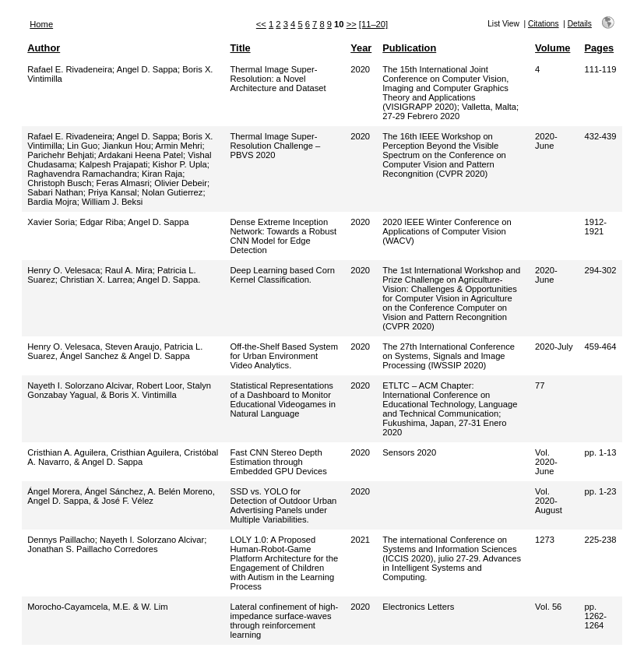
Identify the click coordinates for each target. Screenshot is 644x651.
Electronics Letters (418, 607)
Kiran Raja (162, 174)
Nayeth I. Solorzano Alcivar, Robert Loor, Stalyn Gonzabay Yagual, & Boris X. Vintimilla (119, 390)
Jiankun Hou (126, 146)
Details (580, 24)
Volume (553, 48)
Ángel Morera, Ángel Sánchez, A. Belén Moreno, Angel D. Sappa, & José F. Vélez (121, 496)
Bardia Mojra (52, 202)
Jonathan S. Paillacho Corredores (92, 549)
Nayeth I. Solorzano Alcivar (152, 540)
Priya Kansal (113, 192)
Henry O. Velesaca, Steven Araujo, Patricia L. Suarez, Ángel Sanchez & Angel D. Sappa (115, 351)
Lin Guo (82, 146)
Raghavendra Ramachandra (82, 174)
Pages (599, 48)
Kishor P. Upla (180, 164)
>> (352, 24)
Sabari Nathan (55, 192)
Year (361, 48)
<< (261, 24)
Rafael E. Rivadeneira (70, 69)
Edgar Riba (101, 222)
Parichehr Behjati (60, 155)
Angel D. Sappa (147, 69)
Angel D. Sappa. (169, 280)
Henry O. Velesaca (63, 270)
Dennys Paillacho (61, 540)
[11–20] (373, 24)
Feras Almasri (123, 183)
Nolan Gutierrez (172, 192)
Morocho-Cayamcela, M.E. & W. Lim (97, 607)
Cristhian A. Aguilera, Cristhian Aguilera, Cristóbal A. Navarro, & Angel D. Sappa (123, 457)
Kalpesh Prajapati (114, 164)
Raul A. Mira (129, 270)
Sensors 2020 (409, 452)
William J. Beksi (112, 202)
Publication (409, 48)
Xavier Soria (51, 222)
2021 (360, 540)
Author (44, 48)
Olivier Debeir (181, 183)
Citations (544, 24)
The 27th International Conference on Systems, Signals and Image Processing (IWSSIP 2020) (449, 356)
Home (41, 24)
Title (241, 48)
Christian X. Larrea (96, 280)
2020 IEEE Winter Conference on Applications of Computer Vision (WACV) (447, 231)
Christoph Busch (59, 183)
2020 (360, 69)
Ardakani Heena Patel (141, 155)
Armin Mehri (178, 146)
